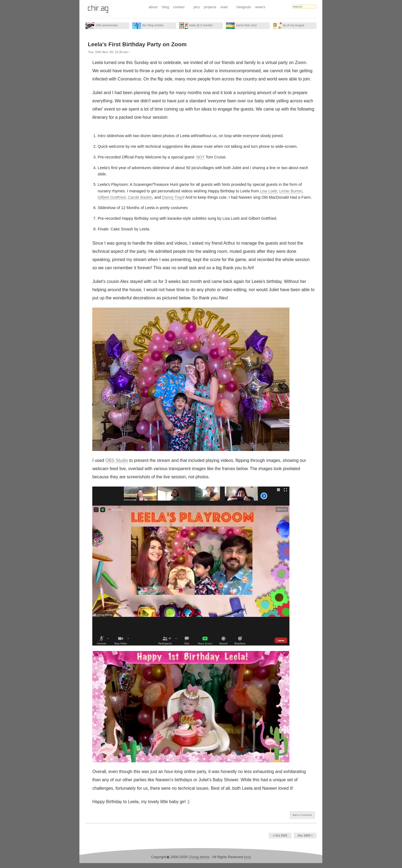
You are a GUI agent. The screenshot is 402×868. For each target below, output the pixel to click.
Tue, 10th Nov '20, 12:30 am (108, 52)
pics (197, 7)
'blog (165, 7)
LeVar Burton (291, 191)
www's (260, 7)
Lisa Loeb (268, 191)
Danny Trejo (173, 197)
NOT (200, 157)
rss (247, 857)
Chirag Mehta (199, 857)
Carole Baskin (140, 197)
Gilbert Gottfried (112, 197)
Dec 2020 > (305, 836)
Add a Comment (302, 815)
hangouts (244, 7)
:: (129, 52)
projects (210, 7)
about (153, 7)
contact (179, 7)
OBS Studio (117, 460)
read (224, 7)
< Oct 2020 (280, 836)
